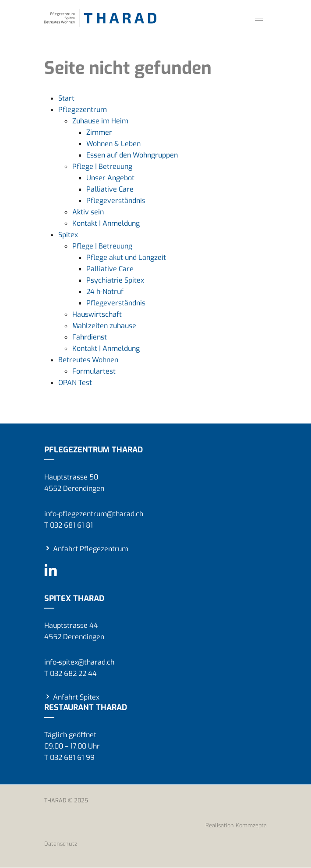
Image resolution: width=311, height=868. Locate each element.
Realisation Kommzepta (236, 825)
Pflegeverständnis (116, 201)
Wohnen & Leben (113, 144)
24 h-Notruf (105, 292)
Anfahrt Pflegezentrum (91, 549)
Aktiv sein (88, 212)
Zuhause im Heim (100, 121)
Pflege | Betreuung (102, 166)
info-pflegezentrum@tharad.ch (94, 514)
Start (66, 98)
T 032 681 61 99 (69, 758)
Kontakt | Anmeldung (106, 223)
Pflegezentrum (83, 110)
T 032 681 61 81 (69, 525)
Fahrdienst (90, 337)
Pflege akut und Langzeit (126, 257)
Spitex (68, 235)
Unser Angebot (110, 178)
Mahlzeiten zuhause (104, 326)
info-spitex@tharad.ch (79, 662)
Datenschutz (61, 844)
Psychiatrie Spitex (115, 280)
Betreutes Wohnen (88, 360)
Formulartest (94, 371)
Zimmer (99, 132)
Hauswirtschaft (97, 314)
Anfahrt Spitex (76, 697)
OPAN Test (75, 383)
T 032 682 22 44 (71, 674)
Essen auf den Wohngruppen (132, 155)
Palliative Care (110, 189)
